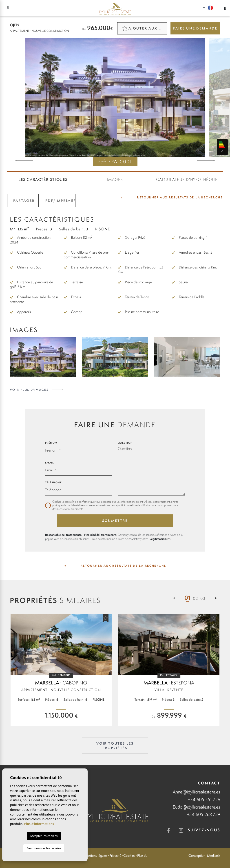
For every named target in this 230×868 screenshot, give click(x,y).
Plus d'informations (39, 824)
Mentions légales (95, 856)
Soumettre (115, 521)
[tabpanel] (61, 670)
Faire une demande (195, 28)
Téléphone (54, 482)
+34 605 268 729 (203, 814)
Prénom (51, 443)
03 (203, 598)
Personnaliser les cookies (44, 848)
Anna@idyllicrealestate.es (196, 792)
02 (196, 598)
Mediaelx (214, 856)
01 (188, 598)
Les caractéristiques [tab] (43, 180)
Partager (24, 201)
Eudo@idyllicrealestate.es (196, 807)
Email (50, 463)
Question (125, 443)
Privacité (115, 856)
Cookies (129, 856)
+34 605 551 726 (204, 799)
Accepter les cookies (44, 836)
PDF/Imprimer (60, 201)
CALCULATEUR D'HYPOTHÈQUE (187, 180)
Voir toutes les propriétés (115, 746)
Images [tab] (115, 180)
